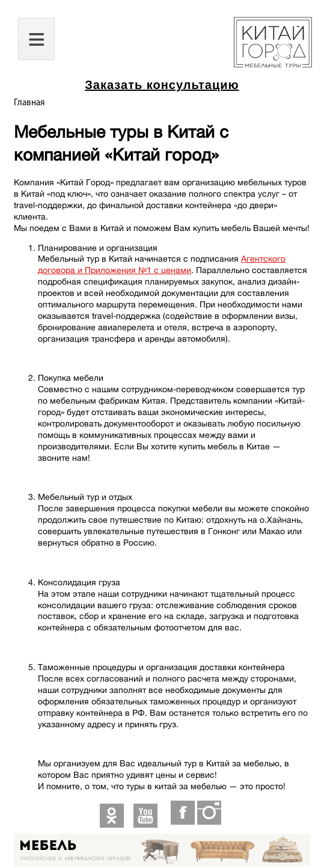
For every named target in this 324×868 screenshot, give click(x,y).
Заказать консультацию (162, 85)
